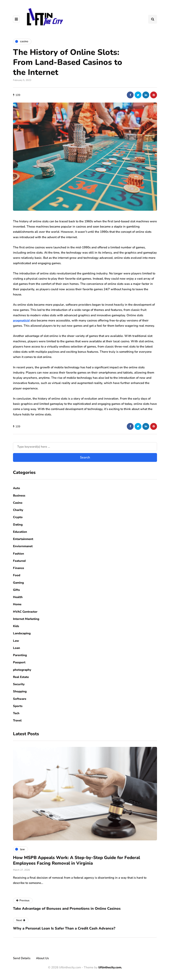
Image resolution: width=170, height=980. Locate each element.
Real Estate (21, 677)
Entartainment (23, 539)
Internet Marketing (26, 619)
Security (19, 684)
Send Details (22, 958)
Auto (16, 488)
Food (17, 575)
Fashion (18, 554)
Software (20, 699)
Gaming (18, 583)
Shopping (20, 691)
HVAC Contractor (25, 612)
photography (22, 670)
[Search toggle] (153, 19)
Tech (16, 713)
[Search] (85, 447)
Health (18, 597)
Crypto (18, 517)
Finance (18, 568)
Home (17, 604)
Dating (18, 525)
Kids (16, 626)
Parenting (20, 655)
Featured (19, 561)
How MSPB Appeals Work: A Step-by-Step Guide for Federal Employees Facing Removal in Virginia (76, 860)
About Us (42, 958)
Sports (18, 706)
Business (19, 496)
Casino (18, 503)
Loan (16, 648)
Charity (18, 510)
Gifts (16, 590)
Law (16, 641)
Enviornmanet (23, 546)
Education (20, 532)
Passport (19, 662)
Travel (17, 720)
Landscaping (22, 633)
